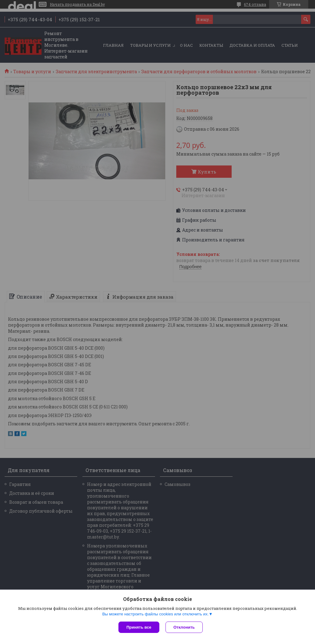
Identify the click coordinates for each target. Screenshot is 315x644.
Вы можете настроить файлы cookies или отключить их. (155, 614)
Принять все (139, 627)
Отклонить (184, 627)
